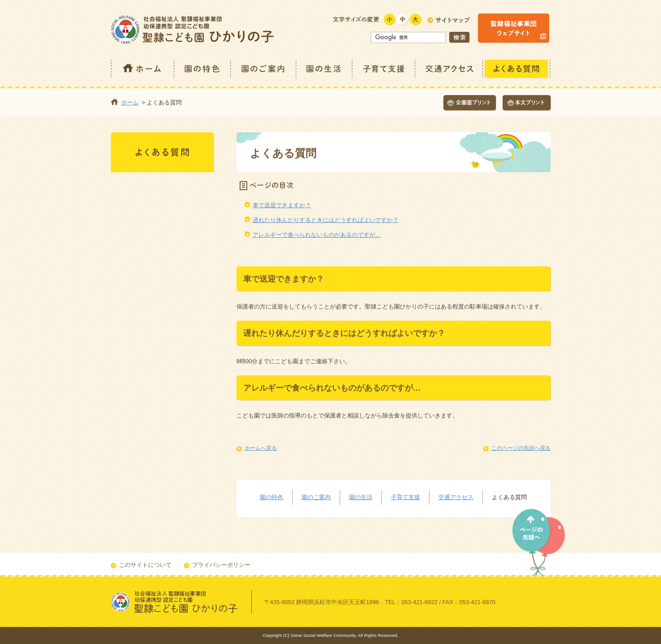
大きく (416, 20)
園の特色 (203, 69)
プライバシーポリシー (221, 565)
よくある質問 (517, 69)
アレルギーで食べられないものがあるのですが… (317, 235)
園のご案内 (264, 69)
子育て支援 (384, 69)
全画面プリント (470, 103)
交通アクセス (449, 69)
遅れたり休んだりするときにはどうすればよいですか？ (326, 220)
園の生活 (325, 69)
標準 (403, 20)
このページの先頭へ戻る (521, 448)
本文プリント (527, 103)
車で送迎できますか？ (282, 205)
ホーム (143, 69)
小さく (390, 20)
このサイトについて (145, 565)
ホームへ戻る (261, 448)
